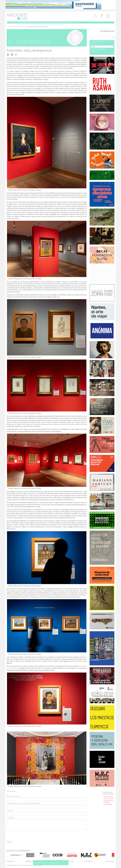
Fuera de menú (69, 22)
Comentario (11, 818)
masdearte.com (12, 27)
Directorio (35, 22)
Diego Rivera (65, 62)
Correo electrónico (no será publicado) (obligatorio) (23, 804)
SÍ (64, 863)
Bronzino (59, 90)
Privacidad (88, 861)
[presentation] (21, 835)
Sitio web (10, 811)
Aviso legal (110, 861)
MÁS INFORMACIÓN (55, 863)
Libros (58, 22)
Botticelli (65, 90)
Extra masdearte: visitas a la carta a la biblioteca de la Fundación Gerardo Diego (108, 800)
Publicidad (11, 861)
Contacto (70, 861)
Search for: (93, 35)
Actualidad (12, 22)
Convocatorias (47, 22)
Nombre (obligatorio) (13, 796)
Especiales (24, 22)
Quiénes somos (31, 861)
